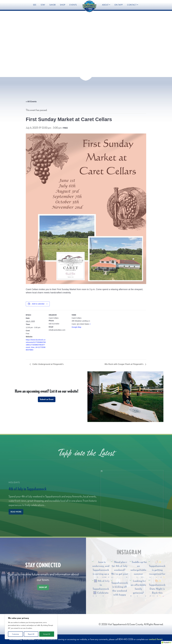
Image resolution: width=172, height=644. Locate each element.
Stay (43, 5)
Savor (53, 5)
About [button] (105, 5)
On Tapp (119, 5)
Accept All (47, 634)
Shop (63, 5)
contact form (155, 639)
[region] (31, 627)
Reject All (31, 634)
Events (73, 5)
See (35, 5)
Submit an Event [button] (47, 399)
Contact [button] (132, 5)
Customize (16, 634)
